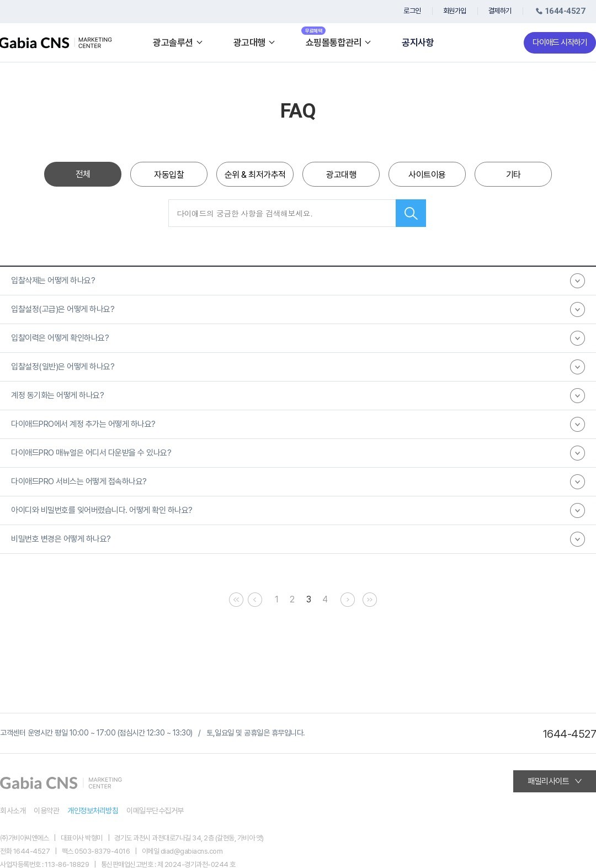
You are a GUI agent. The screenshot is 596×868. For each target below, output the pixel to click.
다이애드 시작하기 (560, 43)
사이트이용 (427, 175)
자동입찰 (169, 175)
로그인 (412, 11)
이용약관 (46, 811)
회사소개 (13, 811)
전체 (83, 174)
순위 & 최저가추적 (255, 175)
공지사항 (418, 43)
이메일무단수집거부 (155, 811)
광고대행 (341, 175)
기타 (513, 175)
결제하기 (500, 11)
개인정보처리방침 (93, 811)
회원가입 (455, 11)
